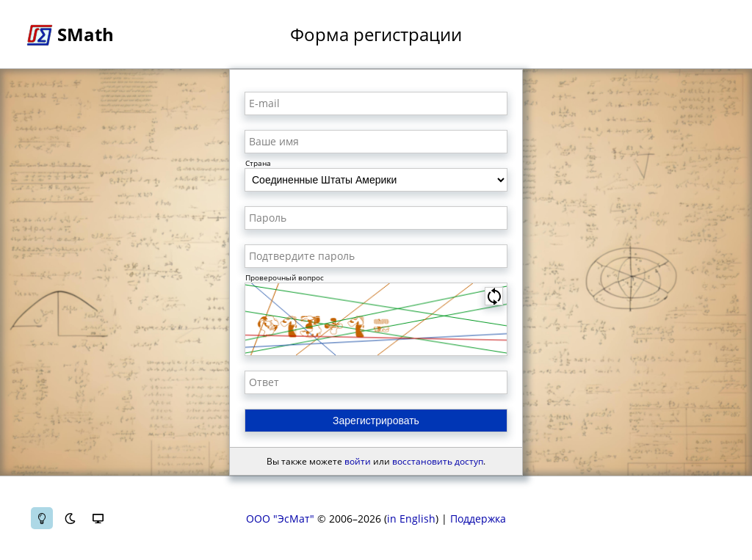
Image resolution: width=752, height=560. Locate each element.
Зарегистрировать (376, 421)
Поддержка (478, 519)
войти (358, 461)
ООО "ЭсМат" (280, 519)
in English (411, 519)
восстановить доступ (438, 461)
